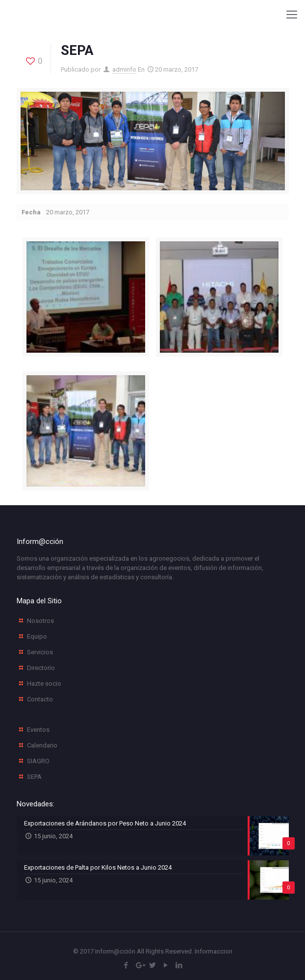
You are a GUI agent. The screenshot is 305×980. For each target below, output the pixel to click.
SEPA (34, 777)
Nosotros (40, 621)
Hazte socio (44, 683)
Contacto (40, 699)
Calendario (42, 745)
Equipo (37, 636)
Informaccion (214, 951)
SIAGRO (38, 761)
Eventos (38, 730)
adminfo (124, 69)
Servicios (40, 652)
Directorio (41, 668)
